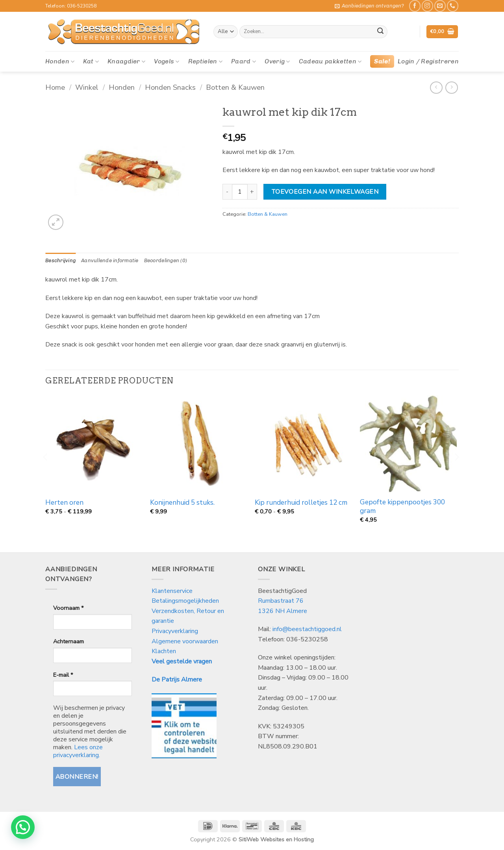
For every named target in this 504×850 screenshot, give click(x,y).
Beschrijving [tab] (60, 260)
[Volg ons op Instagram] (427, 6)
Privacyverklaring (175, 631)
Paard (244, 61)
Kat (91, 61)
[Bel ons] (453, 6)
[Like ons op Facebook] (415, 6)
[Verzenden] (380, 32)
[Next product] (436, 88)
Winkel (87, 87)
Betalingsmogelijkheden (185, 601)
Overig (277, 61)
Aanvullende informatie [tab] (110, 260)
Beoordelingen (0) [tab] (166, 260)
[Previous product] (451, 88)
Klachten (164, 651)
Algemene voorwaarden (185, 641)
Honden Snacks (170, 87)
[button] (369, 6)
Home (55, 87)
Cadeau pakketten (330, 61)
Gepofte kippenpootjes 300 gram (402, 507)
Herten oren (64, 503)
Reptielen (205, 61)
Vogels (167, 61)
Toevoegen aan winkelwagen (325, 192)
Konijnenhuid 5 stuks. (182, 503)
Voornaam (68, 608)
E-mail (63, 675)
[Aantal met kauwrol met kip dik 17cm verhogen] (252, 192)
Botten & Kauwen (235, 87)
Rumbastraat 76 (281, 601)
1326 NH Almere (283, 611)
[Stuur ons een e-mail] (440, 6)
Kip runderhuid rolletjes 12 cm (301, 503)
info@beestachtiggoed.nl (307, 629)
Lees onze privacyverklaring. (78, 751)
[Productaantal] (240, 192)
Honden (60, 61)
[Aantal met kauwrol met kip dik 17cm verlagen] (227, 192)
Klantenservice (173, 591)
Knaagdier (126, 61)
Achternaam (69, 641)
